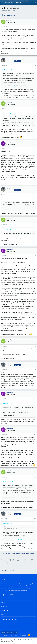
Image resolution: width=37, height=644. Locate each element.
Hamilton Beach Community (9, 632)
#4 (35, 149)
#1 (35, 27)
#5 (35, 194)
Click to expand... (19, 86)
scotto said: (6, 113)
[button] (2, 2)
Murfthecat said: (7, 482)
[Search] (35, 2)
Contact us (4, 606)
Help (20, 635)
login (2, 615)
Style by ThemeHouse (7, 642)
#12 (35, 477)
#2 (35, 65)
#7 (35, 256)
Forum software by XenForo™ (17, 640)
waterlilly (4, 11)
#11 (35, 435)
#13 (35, 519)
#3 (35, 109)
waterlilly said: (7, 70)
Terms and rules (13, 635)
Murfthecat (10, 249)
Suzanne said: (6, 199)
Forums (3, 602)
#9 (35, 370)
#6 (35, 225)
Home (3, 599)
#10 (35, 399)
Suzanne (9, 142)
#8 (35, 346)
